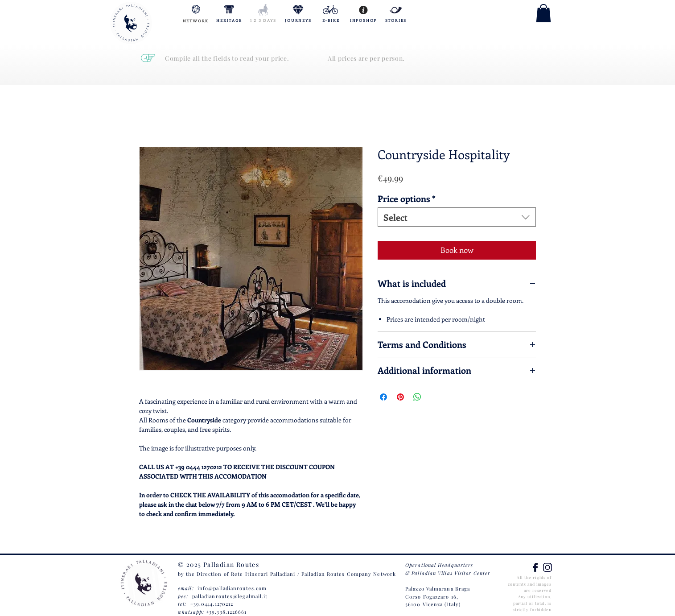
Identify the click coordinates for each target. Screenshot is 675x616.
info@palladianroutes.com (232, 588)
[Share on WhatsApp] (417, 397)
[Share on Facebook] (383, 397)
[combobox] (457, 217)
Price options (407, 198)
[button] (543, 13)
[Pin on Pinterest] (400, 397)
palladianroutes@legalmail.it (230, 596)
